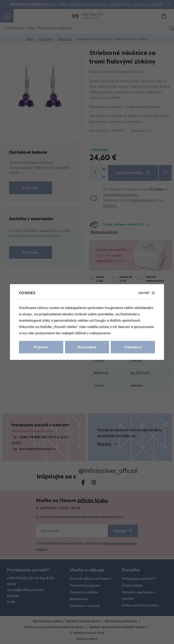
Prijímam (41, 347)
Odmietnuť (133, 347)
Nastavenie (87, 347)
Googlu (100, 321)
